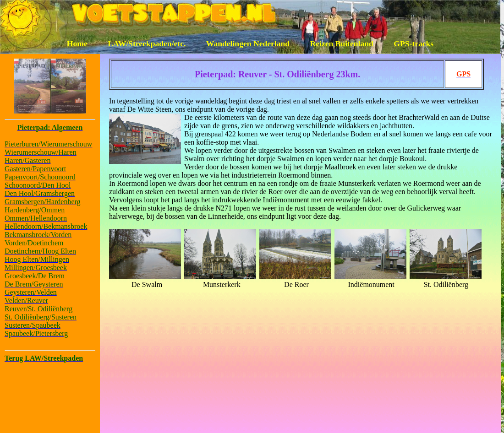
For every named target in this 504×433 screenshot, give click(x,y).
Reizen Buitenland (343, 43)
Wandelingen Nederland (249, 43)
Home (78, 43)
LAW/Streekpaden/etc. (148, 43)
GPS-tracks (414, 43)
